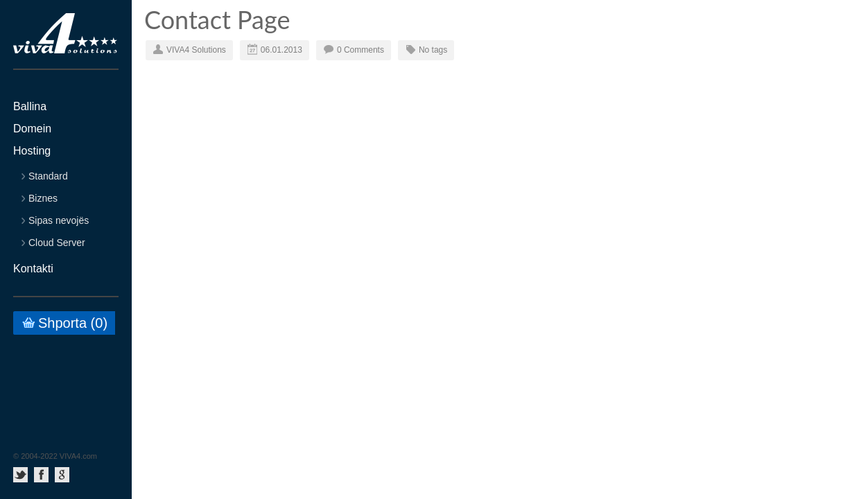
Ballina (30, 107)
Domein (32, 129)
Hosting (32, 151)
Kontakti (33, 269)
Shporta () (73, 323)
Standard (48, 176)
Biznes (43, 199)
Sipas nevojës (59, 221)
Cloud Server (57, 243)
